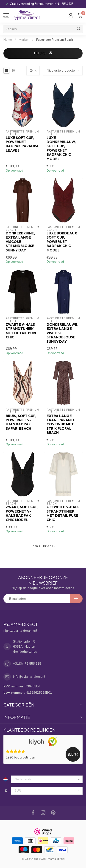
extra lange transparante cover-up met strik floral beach (61, 424)
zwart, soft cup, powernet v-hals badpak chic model (22, 513)
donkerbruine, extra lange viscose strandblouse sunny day (20, 242)
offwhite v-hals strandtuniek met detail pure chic (63, 513)
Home (8, 40)
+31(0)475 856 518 (27, 664)
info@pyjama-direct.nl (29, 677)
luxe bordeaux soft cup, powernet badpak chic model (62, 242)
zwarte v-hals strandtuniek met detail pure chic (22, 331)
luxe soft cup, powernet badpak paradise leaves (22, 144)
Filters (43, 53)
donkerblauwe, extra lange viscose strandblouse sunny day (62, 333)
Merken (24, 40)
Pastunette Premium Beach (55, 40)
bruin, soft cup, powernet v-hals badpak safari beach (21, 422)
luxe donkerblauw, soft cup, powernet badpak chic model (61, 148)
